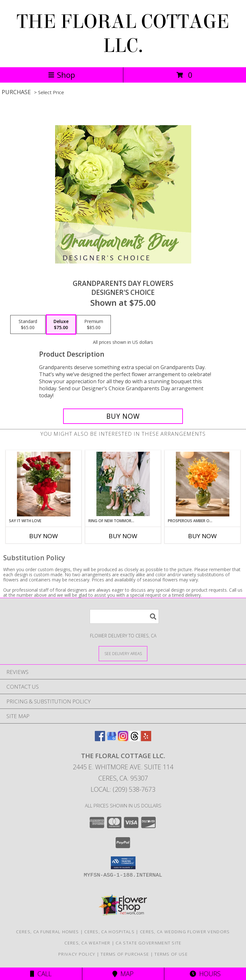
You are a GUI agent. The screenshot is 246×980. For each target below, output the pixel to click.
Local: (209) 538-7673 (123, 789)
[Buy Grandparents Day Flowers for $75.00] (123, 416)
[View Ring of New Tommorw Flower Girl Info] (123, 484)
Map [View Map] (123, 974)
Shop (61, 75)
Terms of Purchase (125, 954)
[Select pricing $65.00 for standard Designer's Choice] (28, 325)
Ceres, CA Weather (87, 943)
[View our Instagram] (123, 739)
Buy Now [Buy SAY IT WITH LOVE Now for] (44, 536)
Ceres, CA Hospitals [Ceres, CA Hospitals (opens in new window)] (109, 932)
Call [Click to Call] (41, 974)
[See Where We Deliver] (123, 653)
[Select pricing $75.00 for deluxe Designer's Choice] (61, 325)
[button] (123, 863)
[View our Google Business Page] (111, 739)
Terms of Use (171, 954)
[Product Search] (124, 616)
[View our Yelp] (146, 739)
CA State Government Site (148, 943)
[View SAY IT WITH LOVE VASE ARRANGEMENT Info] (44, 484)
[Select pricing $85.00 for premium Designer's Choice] (94, 325)
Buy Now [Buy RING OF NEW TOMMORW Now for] (123, 536)
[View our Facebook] (100, 739)
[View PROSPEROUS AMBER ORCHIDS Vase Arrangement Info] (203, 484)
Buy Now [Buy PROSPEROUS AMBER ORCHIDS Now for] (202, 536)
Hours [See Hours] (205, 974)
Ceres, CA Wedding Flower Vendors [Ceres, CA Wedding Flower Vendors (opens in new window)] (185, 932)
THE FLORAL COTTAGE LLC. (123, 34)
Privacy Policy (77, 954)
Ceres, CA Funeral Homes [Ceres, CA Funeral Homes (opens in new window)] (47, 932)
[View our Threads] (135, 739)
